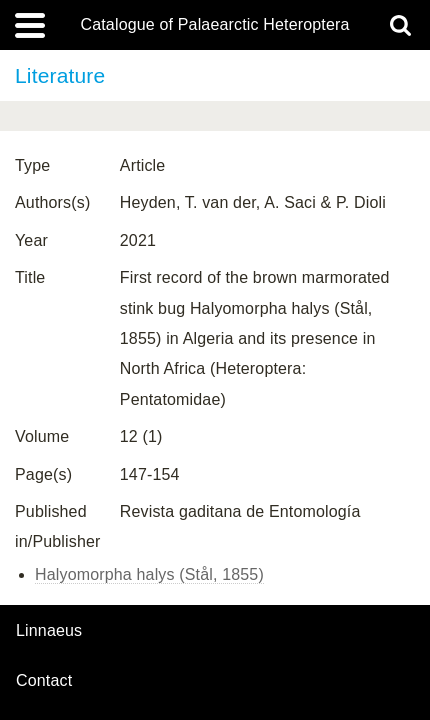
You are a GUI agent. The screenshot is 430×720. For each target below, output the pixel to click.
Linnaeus (49, 631)
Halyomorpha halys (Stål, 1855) (149, 574)
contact (44, 680)
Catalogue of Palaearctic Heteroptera (214, 25)
